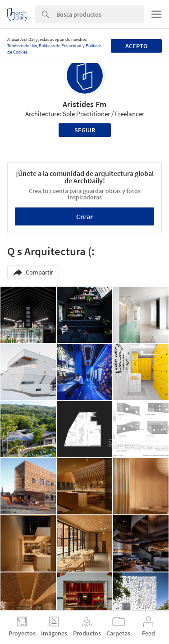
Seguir (85, 130)
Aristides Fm (84, 104)
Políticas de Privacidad (60, 46)
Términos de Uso (22, 46)
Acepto (136, 46)
